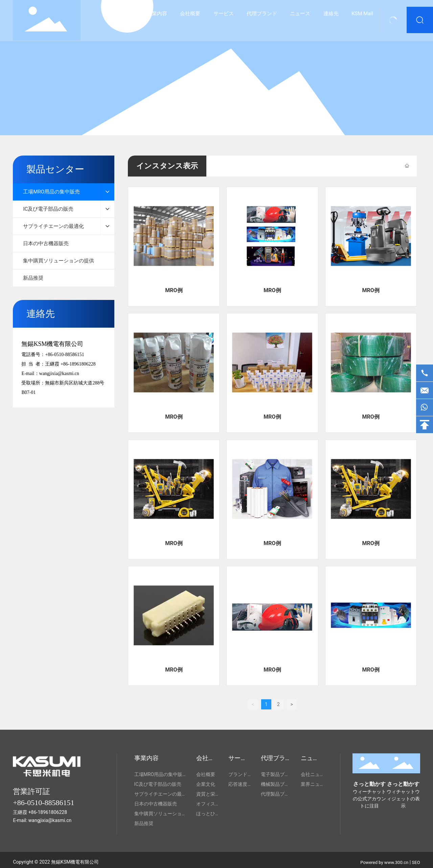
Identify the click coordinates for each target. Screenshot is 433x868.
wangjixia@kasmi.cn (59, 373)
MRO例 (174, 290)
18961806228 (52, 812)
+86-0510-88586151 (64, 355)
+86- (33, 812)
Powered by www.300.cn (384, 862)
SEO (416, 862)
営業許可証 (31, 791)
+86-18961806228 (78, 364)
